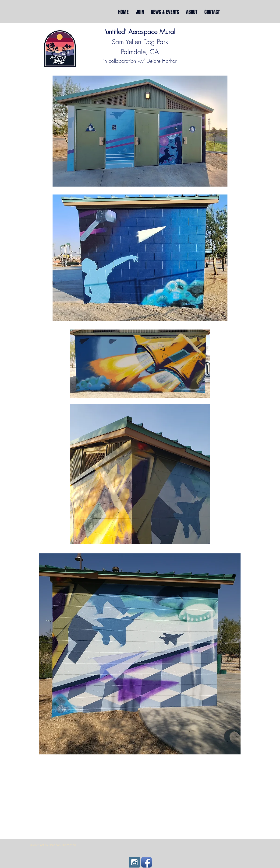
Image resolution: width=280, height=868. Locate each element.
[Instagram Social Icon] (134, 862)
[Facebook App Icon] (147, 862)
